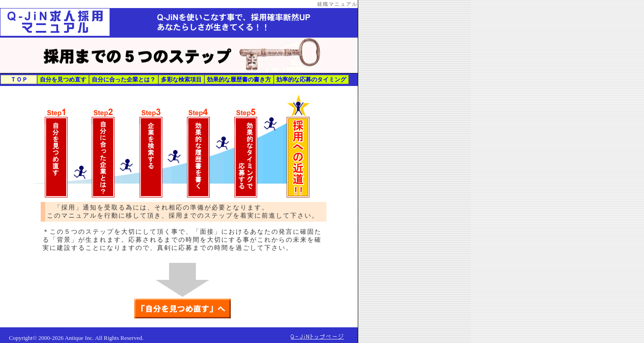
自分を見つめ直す (63, 79)
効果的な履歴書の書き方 (239, 79)
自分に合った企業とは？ (124, 79)
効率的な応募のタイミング (311, 79)
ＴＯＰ (19, 79)
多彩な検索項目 (181, 79)
